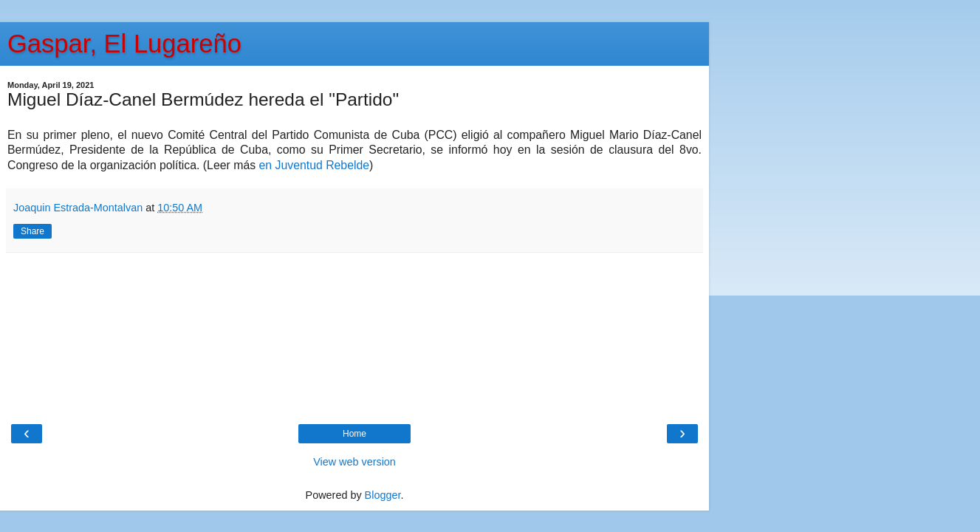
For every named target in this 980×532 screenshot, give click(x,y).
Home (354, 434)
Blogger (383, 495)
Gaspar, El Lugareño (124, 44)
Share (32, 231)
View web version (354, 462)
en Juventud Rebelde (315, 165)
